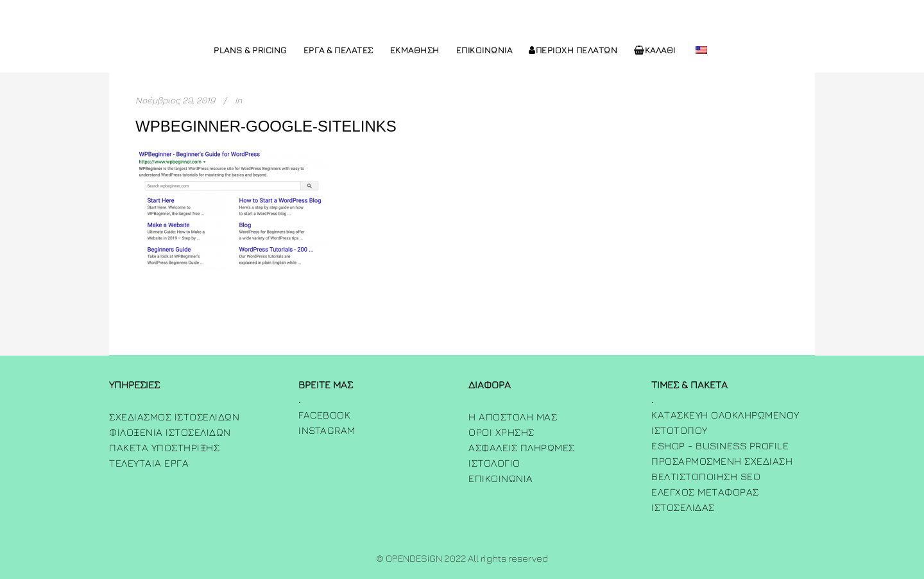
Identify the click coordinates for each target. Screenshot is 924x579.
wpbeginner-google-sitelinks (266, 126)
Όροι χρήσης (501, 432)
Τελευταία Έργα (149, 463)
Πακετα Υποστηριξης (164, 447)
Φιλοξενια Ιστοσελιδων (170, 432)
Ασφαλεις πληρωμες (522, 447)
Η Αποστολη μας (513, 417)
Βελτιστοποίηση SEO (706, 476)
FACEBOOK (324, 415)
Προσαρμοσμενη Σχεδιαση (722, 461)
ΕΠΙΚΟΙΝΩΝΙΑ (501, 478)
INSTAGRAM (327, 430)
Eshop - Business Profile (720, 445)
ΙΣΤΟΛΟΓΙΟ (494, 463)
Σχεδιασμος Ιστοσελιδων (174, 417)
